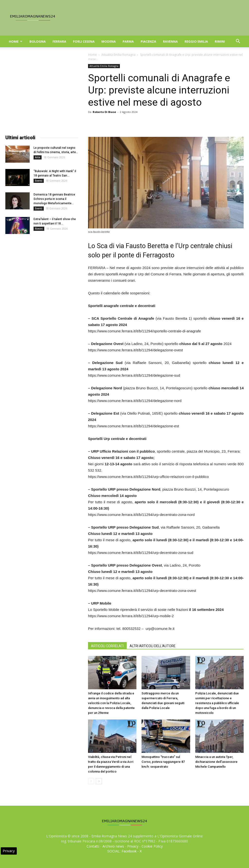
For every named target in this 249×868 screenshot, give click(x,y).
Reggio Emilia (196, 41)
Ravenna (170, 41)
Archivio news (113, 846)
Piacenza (148, 41)
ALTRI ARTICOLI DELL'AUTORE (153, 646)
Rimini (220, 41)
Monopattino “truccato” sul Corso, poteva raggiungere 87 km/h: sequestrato (163, 762)
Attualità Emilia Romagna (118, 55)
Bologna (38, 41)
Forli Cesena (84, 41)
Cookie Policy (152, 846)
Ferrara (59, 41)
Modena (109, 41)
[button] (238, 42)
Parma (128, 41)
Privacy (133, 846)
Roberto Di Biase (104, 112)
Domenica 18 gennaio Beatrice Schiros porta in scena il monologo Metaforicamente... (54, 199)
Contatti (93, 846)
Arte (38, 157)
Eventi (39, 181)
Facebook (129, 851)
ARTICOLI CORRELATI (107, 646)
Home (16, 41)
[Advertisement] (42, 94)
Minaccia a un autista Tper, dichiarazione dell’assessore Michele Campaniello (216, 762)
